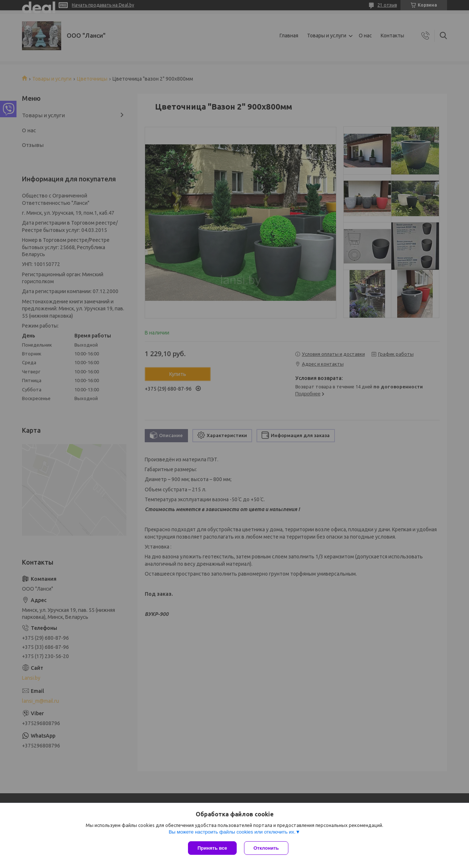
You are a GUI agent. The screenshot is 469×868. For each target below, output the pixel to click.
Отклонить (266, 848)
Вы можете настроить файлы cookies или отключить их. (232, 832)
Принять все (212, 848)
